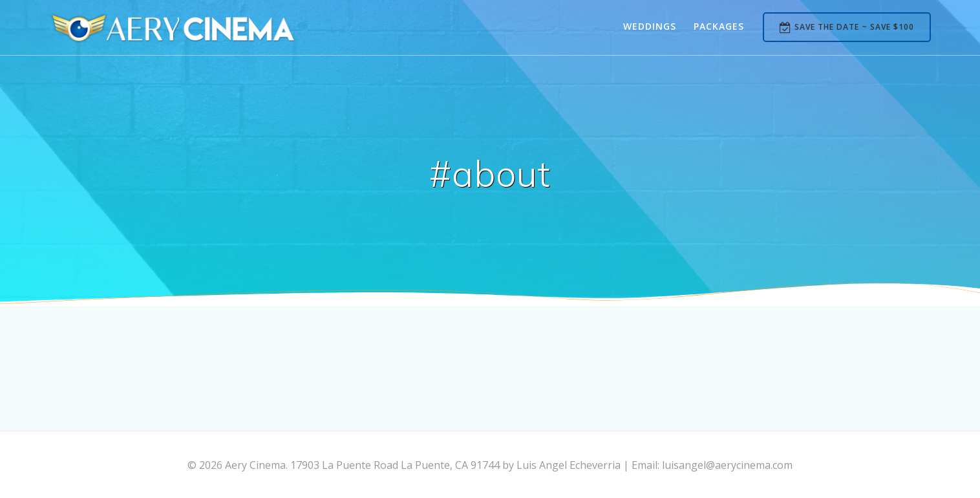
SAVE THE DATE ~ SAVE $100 (847, 27)
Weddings (650, 26)
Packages (719, 26)
